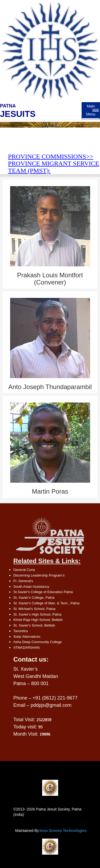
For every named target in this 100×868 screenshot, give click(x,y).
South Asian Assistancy (31, 587)
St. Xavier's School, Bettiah (34, 625)
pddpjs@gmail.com (51, 705)
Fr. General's (23, 581)
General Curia (24, 570)
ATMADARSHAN (27, 648)
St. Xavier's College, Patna (34, 598)
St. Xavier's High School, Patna (37, 614)
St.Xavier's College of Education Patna (43, 592)
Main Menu (91, 110)
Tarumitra (21, 631)
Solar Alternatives (27, 637)
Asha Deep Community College (37, 642)
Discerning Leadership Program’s (39, 575)
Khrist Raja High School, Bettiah (38, 620)
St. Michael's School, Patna (34, 609)
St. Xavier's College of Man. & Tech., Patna (46, 603)
